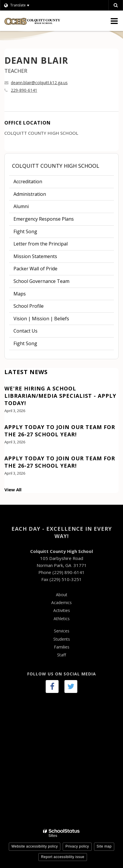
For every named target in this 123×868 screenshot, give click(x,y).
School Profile (29, 306)
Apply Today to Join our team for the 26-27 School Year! (60, 431)
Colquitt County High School (56, 166)
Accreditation (28, 181)
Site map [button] (104, 846)
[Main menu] (114, 21)
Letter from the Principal (41, 244)
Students (62, 639)
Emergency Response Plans (44, 219)
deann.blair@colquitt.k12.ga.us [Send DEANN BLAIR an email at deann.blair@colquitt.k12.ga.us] (39, 83)
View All (13, 490)
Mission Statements (35, 256)
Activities (62, 610)
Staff (61, 655)
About (62, 595)
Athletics (62, 619)
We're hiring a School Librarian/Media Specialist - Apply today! (60, 396)
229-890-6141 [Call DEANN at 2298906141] (24, 90)
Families (62, 647)
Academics (61, 602)
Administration (30, 194)
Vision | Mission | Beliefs (41, 319)
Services (62, 631)
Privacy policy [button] (77, 846)
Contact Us (25, 331)
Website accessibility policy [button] (35, 846)
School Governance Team (41, 281)
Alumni (21, 206)
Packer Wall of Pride (35, 269)
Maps (20, 294)
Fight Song (25, 231)
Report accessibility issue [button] (63, 857)
